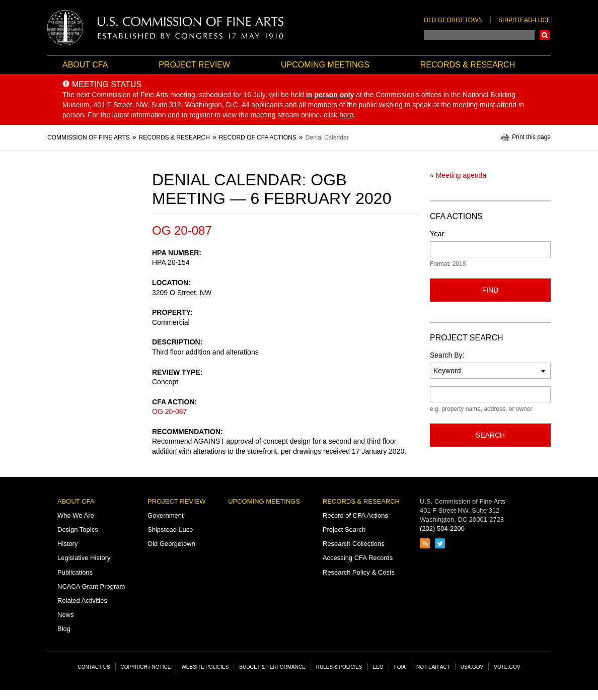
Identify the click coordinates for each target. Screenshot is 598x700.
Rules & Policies (339, 667)
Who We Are (76, 515)
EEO (378, 667)
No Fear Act (433, 667)
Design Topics (78, 530)
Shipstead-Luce (525, 20)
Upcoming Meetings (325, 65)
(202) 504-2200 (442, 529)
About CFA (85, 65)
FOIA (400, 667)
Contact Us (94, 667)
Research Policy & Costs (359, 572)
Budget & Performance (272, 667)
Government (166, 515)
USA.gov (472, 667)
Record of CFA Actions (355, 515)
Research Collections (354, 544)
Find (491, 290)
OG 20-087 (169, 411)
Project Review (194, 65)
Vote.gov (507, 667)
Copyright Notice (146, 667)
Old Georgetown (453, 20)
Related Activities (82, 601)
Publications (75, 572)
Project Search (344, 530)
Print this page (531, 137)
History (67, 544)
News (66, 615)
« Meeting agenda (458, 175)
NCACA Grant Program (91, 586)
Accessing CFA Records (358, 558)
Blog (64, 629)
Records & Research (468, 65)
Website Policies (205, 667)
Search (545, 35)
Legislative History (84, 558)
